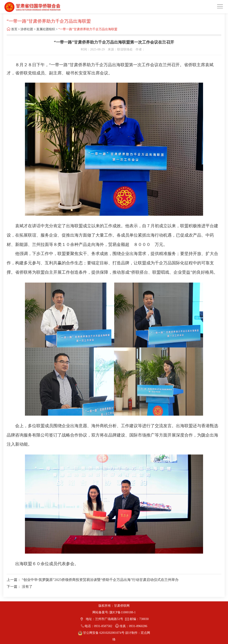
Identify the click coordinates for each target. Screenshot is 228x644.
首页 (14, 29)
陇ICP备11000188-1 (123, 612)
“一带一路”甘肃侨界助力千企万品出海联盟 (88, 29)
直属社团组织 (46, 29)
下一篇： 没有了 (20, 587)
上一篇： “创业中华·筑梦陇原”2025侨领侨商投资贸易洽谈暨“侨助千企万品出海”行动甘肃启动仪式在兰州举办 (93, 580)
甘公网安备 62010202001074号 (102, 633)
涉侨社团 (27, 29)
